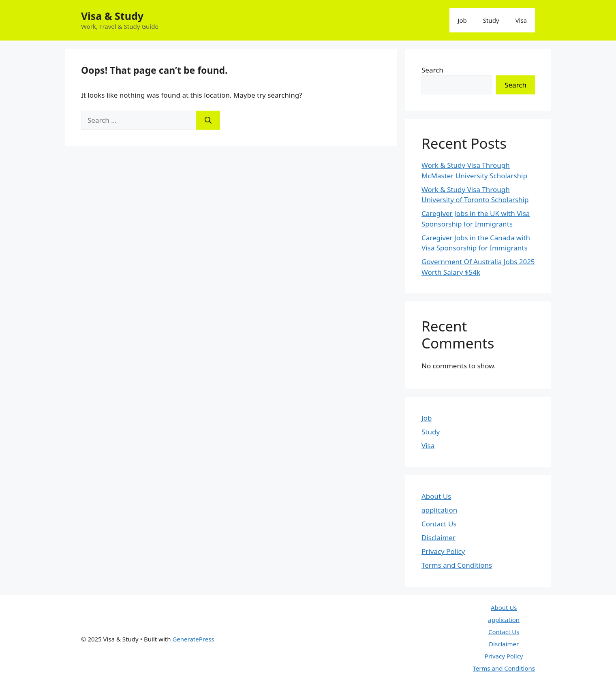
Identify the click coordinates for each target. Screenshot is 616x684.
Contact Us (439, 524)
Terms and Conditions (457, 565)
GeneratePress (193, 639)
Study (491, 20)
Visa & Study (112, 16)
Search (432, 70)
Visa (521, 20)
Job (462, 20)
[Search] (208, 120)
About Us (436, 496)
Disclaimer (438, 538)
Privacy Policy (443, 551)
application (439, 510)
